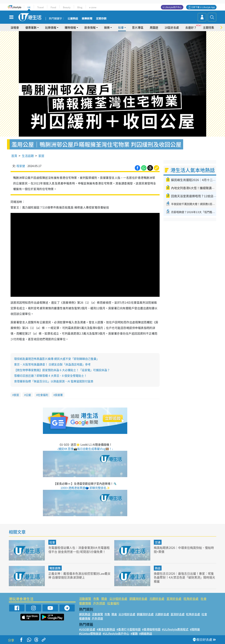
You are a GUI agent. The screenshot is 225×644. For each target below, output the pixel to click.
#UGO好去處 (87, 629)
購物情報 (70, 27)
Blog (80, 7)
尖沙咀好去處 (118, 599)
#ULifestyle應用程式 (175, 629)
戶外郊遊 (99, 603)
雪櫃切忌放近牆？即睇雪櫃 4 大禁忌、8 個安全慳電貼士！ (50, 376)
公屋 (28, 395)
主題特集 (208, 27)
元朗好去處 (157, 599)
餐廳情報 (85, 603)
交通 (158, 542)
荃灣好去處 (174, 599)
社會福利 (43, 395)
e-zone (93, 7)
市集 (96, 599)
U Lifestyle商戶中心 (172, 7)
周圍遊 (154, 27)
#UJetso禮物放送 (90, 633)
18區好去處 (172, 27)
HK (29, 7)
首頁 (14, 156)
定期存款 (101, 19)
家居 (41, 156)
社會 (121, 27)
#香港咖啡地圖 (151, 629)
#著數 (134, 633)
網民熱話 (85, 614)
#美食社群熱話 (106, 629)
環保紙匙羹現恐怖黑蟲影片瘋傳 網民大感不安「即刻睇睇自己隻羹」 (57, 359)
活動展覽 (85, 599)
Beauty (67, 7)
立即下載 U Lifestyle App (203, 7)
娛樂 (107, 27)
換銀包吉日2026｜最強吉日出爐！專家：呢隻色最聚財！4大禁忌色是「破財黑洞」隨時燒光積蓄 (184, 577)
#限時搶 (195, 629)
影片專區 (138, 27)
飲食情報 (90, 27)
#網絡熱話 (146, 633)
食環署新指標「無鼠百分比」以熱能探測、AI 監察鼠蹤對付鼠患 (54, 381)
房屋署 (59, 395)
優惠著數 (31, 27)
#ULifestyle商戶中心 (116, 633)
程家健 (21, 166)
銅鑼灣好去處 (138, 599)
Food (53, 7)
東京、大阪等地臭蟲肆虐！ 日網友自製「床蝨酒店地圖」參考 (52, 364)
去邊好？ (191, 27)
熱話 (158, 568)
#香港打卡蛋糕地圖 (129, 629)
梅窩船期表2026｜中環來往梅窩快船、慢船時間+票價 (184, 550)
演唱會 (15, 27)
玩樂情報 (51, 27)
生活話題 (28, 156)
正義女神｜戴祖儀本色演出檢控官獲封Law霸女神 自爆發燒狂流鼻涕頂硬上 (78, 575)
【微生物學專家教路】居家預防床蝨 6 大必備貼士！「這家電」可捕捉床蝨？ (62, 370)
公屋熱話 (73, 19)
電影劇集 (55, 568)
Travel (41, 7)
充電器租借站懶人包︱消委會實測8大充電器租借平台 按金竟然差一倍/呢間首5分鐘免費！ (79, 550)
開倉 (104, 599)
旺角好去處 (191, 599)
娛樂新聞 (87, 19)
